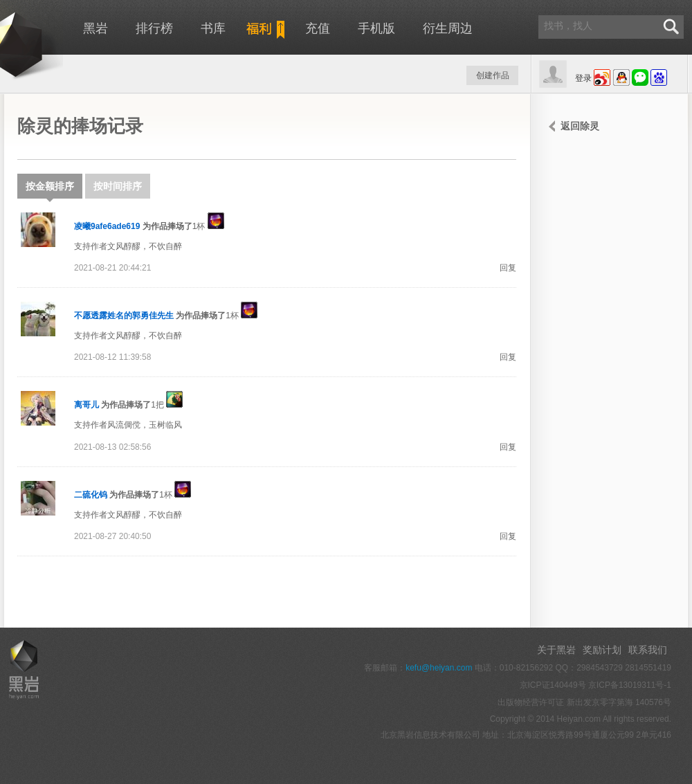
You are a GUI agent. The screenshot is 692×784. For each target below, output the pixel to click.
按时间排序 (118, 186)
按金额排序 (50, 190)
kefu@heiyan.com (439, 668)
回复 (508, 268)
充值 (318, 28)
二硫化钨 (91, 495)
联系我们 (648, 650)
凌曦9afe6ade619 (107, 226)
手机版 (376, 28)
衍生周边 (448, 28)
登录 (583, 78)
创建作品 (493, 75)
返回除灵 (580, 126)
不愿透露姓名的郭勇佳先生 (124, 316)
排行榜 (154, 28)
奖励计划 (602, 650)
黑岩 (95, 28)
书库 (213, 28)
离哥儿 (86, 405)
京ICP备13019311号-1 (630, 685)
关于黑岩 (556, 650)
